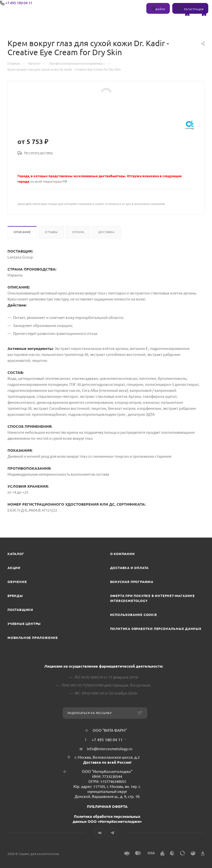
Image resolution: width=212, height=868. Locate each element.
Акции (14, 568)
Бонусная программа (132, 582)
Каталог (16, 554)
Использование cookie (134, 615)
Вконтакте (100, 833)
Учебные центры (24, 624)
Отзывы (51, 232)
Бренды (15, 596)
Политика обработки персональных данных (156, 629)
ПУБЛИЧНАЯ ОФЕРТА (107, 806)
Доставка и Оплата (129, 568)
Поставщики (20, 610)
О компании (122, 554)
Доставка (106, 232)
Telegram (112, 833)
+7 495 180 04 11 (19, 3)
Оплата (78, 232)
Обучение (17, 582)
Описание (22, 232)
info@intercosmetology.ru (110, 749)
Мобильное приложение (33, 638)
